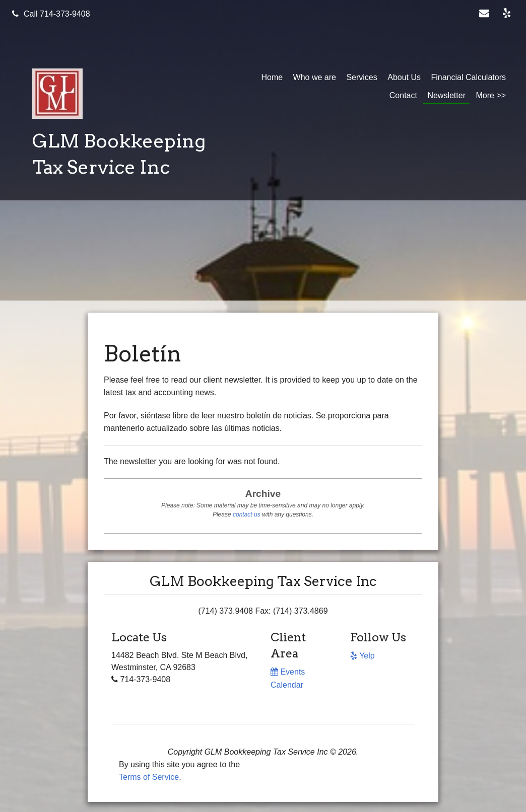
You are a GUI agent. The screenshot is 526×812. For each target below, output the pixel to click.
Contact (403, 95)
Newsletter (446, 95)
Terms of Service (149, 777)
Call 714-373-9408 (51, 14)
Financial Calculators (468, 77)
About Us (404, 77)
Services (361, 77)
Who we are (315, 77)
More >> (491, 95)
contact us (247, 514)
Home (272, 77)
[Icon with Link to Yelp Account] (508, 14)
